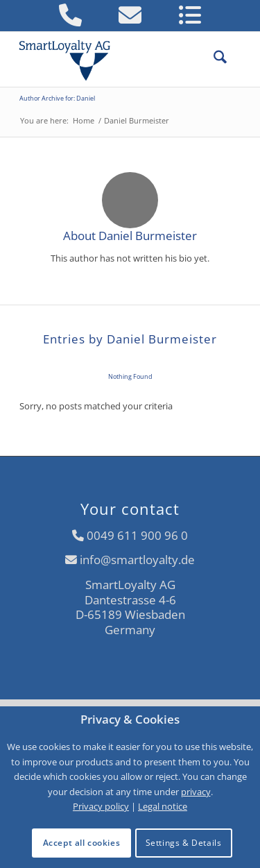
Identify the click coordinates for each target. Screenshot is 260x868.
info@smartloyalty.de (137, 560)
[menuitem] (213, 59)
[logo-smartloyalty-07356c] (108, 59)
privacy (196, 792)
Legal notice (163, 806)
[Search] (213, 59)
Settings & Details (184, 843)
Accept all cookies (82, 843)
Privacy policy (101, 806)
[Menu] (234, 59)
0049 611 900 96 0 (137, 535)
